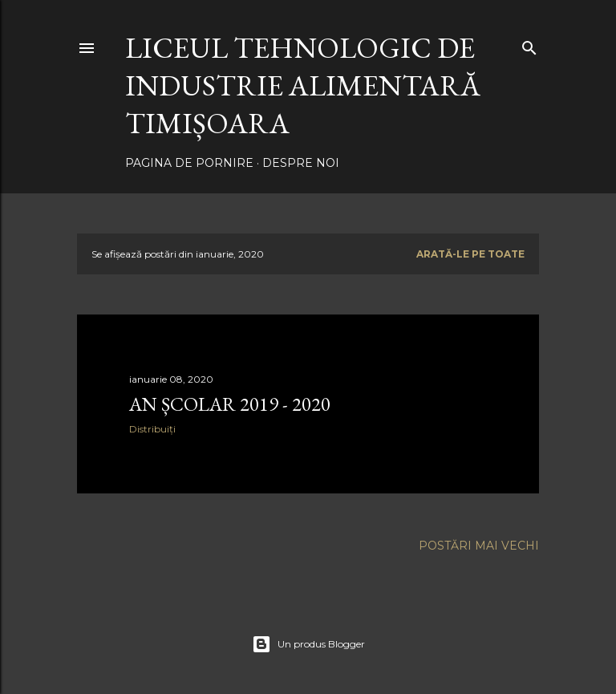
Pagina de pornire (189, 163)
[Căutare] (529, 45)
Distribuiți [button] (152, 429)
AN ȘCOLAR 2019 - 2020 (230, 404)
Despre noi (301, 163)
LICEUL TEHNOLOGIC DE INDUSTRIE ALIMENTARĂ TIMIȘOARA (303, 85)
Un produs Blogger (308, 644)
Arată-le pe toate (470, 254)
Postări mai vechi (479, 546)
